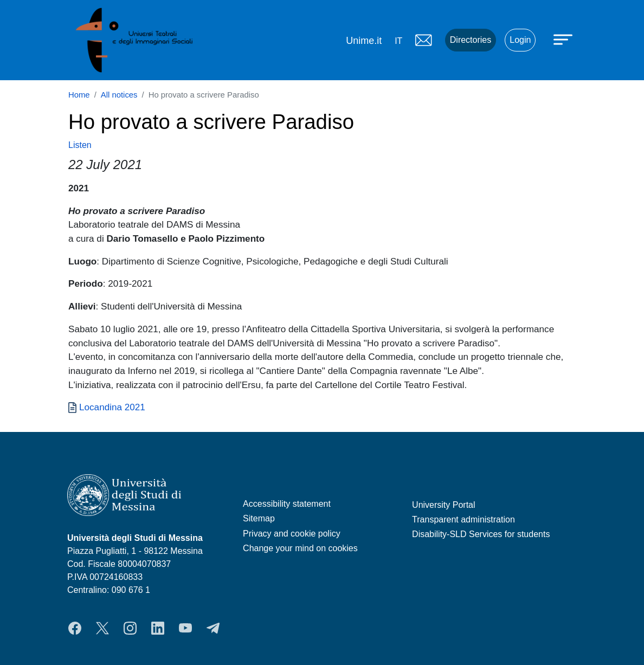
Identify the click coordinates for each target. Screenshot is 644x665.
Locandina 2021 (112, 407)
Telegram (213, 628)
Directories (471, 40)
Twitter (102, 628)
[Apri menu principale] (564, 38)
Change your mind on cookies (300, 548)
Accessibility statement (287, 504)
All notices (119, 95)
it (398, 41)
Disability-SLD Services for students (481, 534)
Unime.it (364, 41)
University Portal (443, 505)
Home (79, 95)
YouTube (185, 628)
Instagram (130, 628)
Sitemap (259, 518)
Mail (423, 40)
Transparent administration (463, 519)
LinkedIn (158, 628)
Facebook (75, 628)
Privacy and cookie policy (292, 534)
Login (520, 40)
